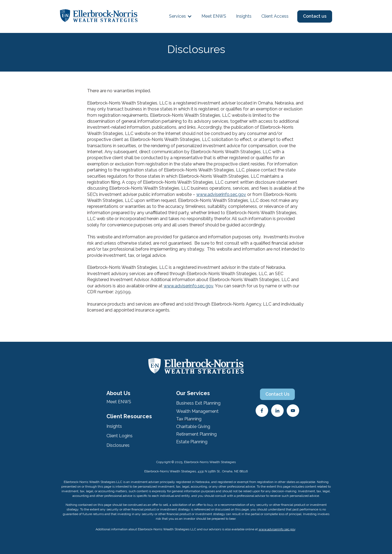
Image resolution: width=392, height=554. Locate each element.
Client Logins (120, 436)
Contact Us (277, 394)
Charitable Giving (193, 427)
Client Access (275, 16)
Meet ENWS (214, 16)
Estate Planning (192, 442)
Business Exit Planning (198, 403)
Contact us (315, 16)
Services (177, 16)
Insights (244, 16)
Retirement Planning (196, 434)
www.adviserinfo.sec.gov (221, 194)
